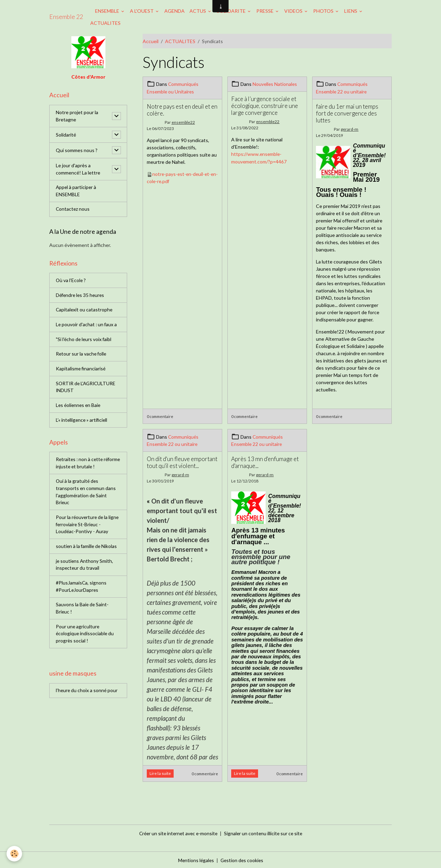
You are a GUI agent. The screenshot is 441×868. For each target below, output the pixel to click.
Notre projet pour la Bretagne (77, 116)
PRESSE (265, 11)
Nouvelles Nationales (275, 84)
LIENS (351, 11)
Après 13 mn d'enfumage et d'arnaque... (265, 462)
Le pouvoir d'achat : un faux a (87, 326)
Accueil (151, 41)
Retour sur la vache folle (82, 355)
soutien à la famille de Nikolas (87, 550)
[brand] (66, 17)
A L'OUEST (142, 11)
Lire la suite (160, 773)
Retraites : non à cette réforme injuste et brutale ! (85, 466)
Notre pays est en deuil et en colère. (182, 109)
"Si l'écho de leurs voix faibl (84, 341)
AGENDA (175, 11)
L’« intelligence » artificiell (82, 422)
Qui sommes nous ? (77, 151)
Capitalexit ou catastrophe (85, 311)
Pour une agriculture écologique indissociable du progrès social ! (85, 638)
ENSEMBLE (108, 11)
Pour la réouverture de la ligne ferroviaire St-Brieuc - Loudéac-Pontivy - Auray (88, 528)
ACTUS (198, 11)
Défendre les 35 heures (81, 296)
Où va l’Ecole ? (71, 281)
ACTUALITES (105, 23)
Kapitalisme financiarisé (81, 370)
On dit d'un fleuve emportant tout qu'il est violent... (182, 462)
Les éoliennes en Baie (79, 407)
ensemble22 (183, 122)
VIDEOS (294, 11)
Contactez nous (73, 210)
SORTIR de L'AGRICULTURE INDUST (87, 389)
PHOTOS (324, 11)
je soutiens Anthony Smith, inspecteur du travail (85, 568)
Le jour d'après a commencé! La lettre (78, 169)
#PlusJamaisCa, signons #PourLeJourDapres (81, 590)
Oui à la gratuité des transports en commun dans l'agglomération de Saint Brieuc (86, 495)
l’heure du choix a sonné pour (87, 695)
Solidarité (66, 135)
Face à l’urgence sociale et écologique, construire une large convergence (265, 105)
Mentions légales (195, 859)
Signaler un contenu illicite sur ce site (265, 832)
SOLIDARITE (232, 11)
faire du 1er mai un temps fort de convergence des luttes (347, 113)
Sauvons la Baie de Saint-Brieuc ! (83, 612)
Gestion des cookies (242, 859)
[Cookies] (15, 854)
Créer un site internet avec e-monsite (177, 832)
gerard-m (350, 129)
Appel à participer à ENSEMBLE (76, 191)
